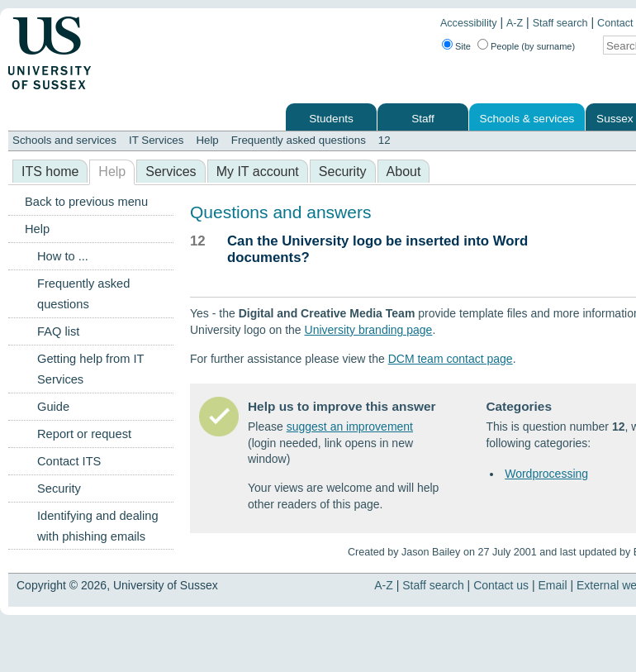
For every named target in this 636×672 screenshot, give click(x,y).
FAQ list (58, 331)
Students (331, 119)
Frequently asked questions (299, 140)
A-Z (515, 23)
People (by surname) (533, 46)
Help (207, 140)
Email (553, 585)
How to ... (63, 256)
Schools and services (64, 140)
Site (463, 46)
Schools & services (527, 119)
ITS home (50, 172)
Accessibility (469, 23)
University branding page (369, 330)
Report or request (84, 434)
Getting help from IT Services (90, 369)
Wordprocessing (546, 474)
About (404, 172)
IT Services (156, 140)
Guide (53, 407)
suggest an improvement (350, 427)
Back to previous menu (86, 202)
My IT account (258, 172)
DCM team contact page (451, 359)
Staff (423, 119)
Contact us (501, 585)
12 (384, 140)
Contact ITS (69, 461)
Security (343, 172)
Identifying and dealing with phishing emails (98, 526)
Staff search (560, 23)
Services (171, 172)
